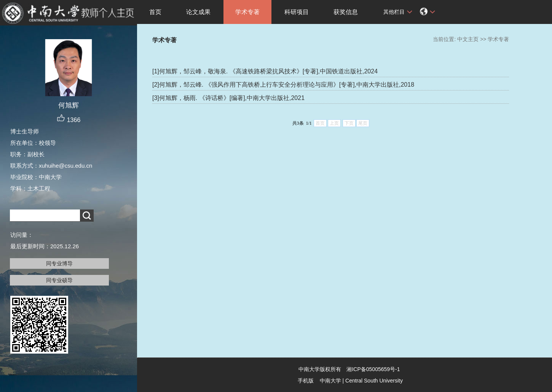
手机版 (306, 381)
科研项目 (297, 12)
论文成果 (198, 12)
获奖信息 (346, 12)
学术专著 (247, 12)
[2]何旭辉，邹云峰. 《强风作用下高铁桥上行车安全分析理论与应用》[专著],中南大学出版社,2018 (283, 85)
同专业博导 (59, 263)
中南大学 (330, 381)
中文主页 (468, 39)
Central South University (374, 381)
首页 (155, 12)
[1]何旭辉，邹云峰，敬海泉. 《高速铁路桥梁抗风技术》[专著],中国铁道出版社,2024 (265, 71)
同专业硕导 (59, 280)
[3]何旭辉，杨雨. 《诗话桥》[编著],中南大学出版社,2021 (228, 98)
